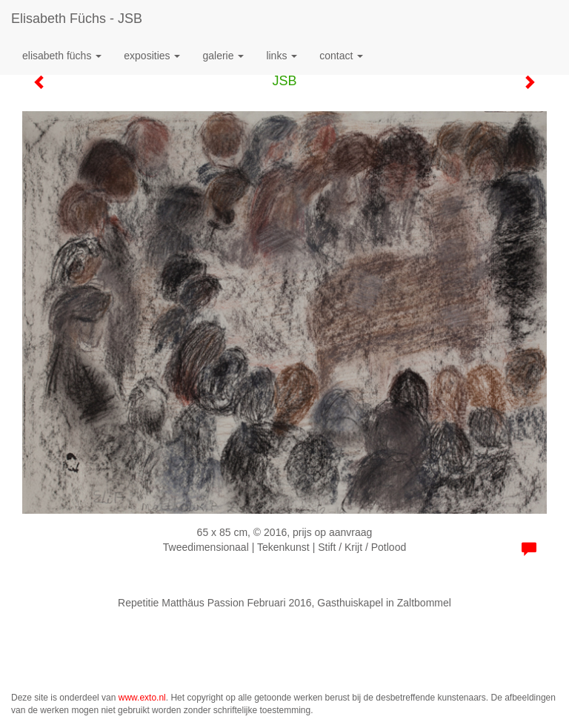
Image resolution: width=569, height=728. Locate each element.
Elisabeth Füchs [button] (62, 56)
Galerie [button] (223, 56)
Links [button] (282, 56)
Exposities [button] (152, 56)
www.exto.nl (142, 698)
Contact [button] (341, 56)
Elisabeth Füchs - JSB (77, 19)
